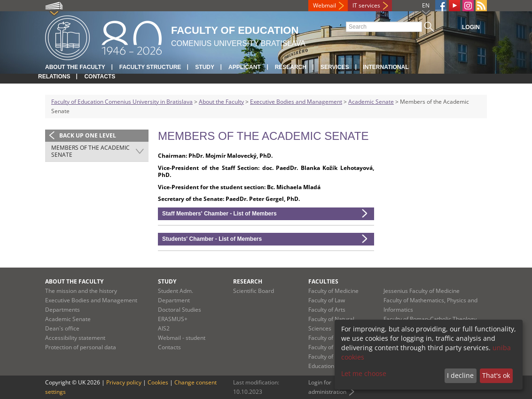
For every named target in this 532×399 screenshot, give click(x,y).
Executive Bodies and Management (296, 102)
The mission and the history (81, 291)
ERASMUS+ (173, 319)
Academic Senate (371, 102)
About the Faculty (75, 67)
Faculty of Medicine (333, 291)
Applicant (245, 67)
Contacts (100, 77)
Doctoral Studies (180, 310)
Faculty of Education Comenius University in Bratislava (122, 102)
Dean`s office (62, 328)
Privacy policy (124, 382)
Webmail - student (182, 338)
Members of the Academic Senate (90, 151)
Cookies (158, 382)
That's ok (496, 375)
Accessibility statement (75, 338)
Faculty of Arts (327, 310)
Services (335, 67)
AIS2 (164, 328)
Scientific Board (254, 291)
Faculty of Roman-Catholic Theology (430, 319)
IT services (366, 5)
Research (291, 67)
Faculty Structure (150, 67)
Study (205, 67)
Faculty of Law (327, 300)
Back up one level (88, 135)
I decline (460, 375)
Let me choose (364, 373)
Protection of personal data (81, 347)
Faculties (323, 281)
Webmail (325, 5)
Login (471, 27)
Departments (63, 310)
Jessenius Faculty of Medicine (422, 291)
